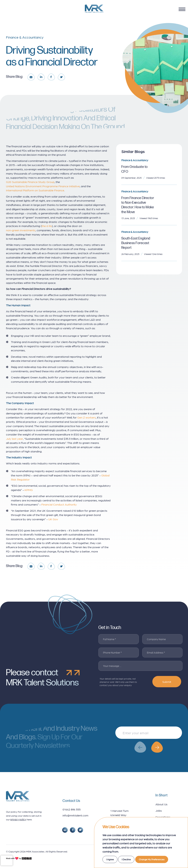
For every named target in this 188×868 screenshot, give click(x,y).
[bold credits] (19, 858)
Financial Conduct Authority (59, 504)
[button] (140, 747)
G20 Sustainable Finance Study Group (30, 182)
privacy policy (18, 819)
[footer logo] (18, 796)
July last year (14, 439)
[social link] (65, 830)
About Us (161, 804)
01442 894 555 (72, 809)
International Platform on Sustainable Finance (35, 190)
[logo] (94, 9)
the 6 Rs (47, 226)
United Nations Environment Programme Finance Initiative (43, 186)
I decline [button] (126, 859)
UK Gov (53, 519)
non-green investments (21, 230)
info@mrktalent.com (75, 815)
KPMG (29, 490)
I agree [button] (110, 859)
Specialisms (163, 817)
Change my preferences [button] (152, 859)
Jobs (159, 810)
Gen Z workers (87, 417)
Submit (167, 682)
